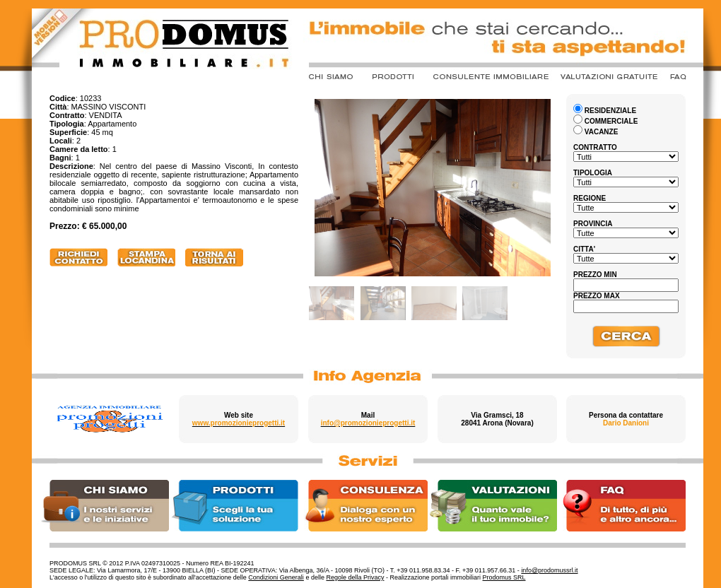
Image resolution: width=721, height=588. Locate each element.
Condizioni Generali (276, 577)
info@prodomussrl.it (549, 570)
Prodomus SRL (504, 577)
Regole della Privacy (355, 577)
